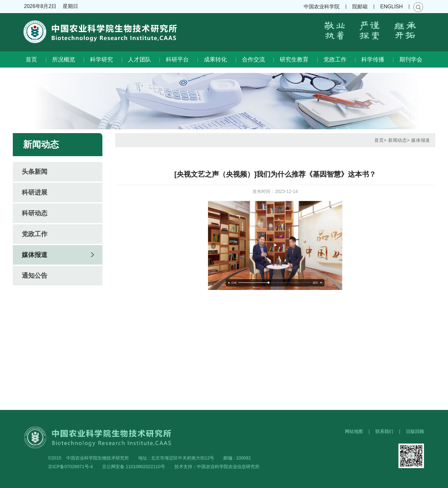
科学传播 (373, 60)
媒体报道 (35, 255)
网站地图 (354, 431)
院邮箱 (360, 7)
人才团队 (140, 60)
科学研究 (101, 60)
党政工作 (335, 60)
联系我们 (384, 431)
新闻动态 (398, 140)
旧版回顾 (415, 431)
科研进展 (35, 192)
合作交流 (253, 60)
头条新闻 (35, 172)
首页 (31, 60)
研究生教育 (294, 60)
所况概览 (64, 60)
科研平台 (177, 60)
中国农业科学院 (322, 7)
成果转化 (215, 60)
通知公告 (35, 276)
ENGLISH (391, 7)
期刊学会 (411, 60)
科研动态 (35, 213)
